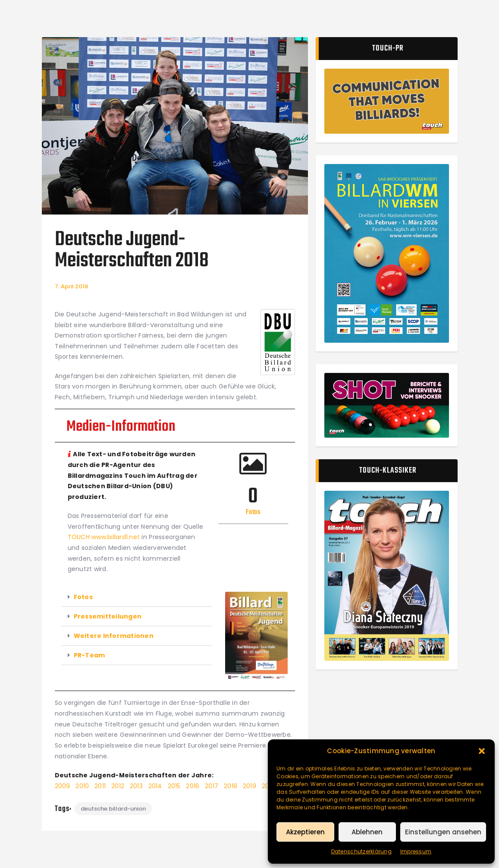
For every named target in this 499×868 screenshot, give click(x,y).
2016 (193, 786)
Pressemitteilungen (108, 616)
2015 (175, 786)
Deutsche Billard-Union (113, 809)
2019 (249, 786)
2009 (63, 786)
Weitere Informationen (114, 636)
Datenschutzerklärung (361, 851)
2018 (231, 786)
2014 (155, 786)
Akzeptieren (305, 832)
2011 (100, 786)
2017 (212, 786)
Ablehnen (367, 832)
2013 (136, 786)
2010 (82, 786)
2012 (119, 786)
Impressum (416, 851)
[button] (482, 751)
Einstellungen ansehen (443, 832)
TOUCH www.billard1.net (104, 537)
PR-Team (89, 655)
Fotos (83, 597)
